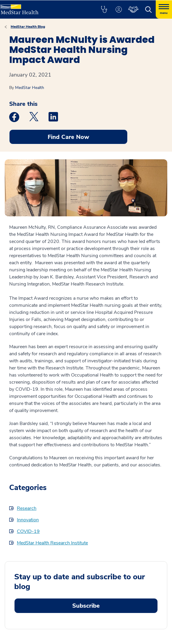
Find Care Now (68, 137)
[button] (104, 9)
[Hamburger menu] (164, 9)
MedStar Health (30, 88)
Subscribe (86, 606)
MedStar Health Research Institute (52, 543)
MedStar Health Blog (28, 27)
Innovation (28, 520)
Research (27, 508)
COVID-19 (28, 531)
